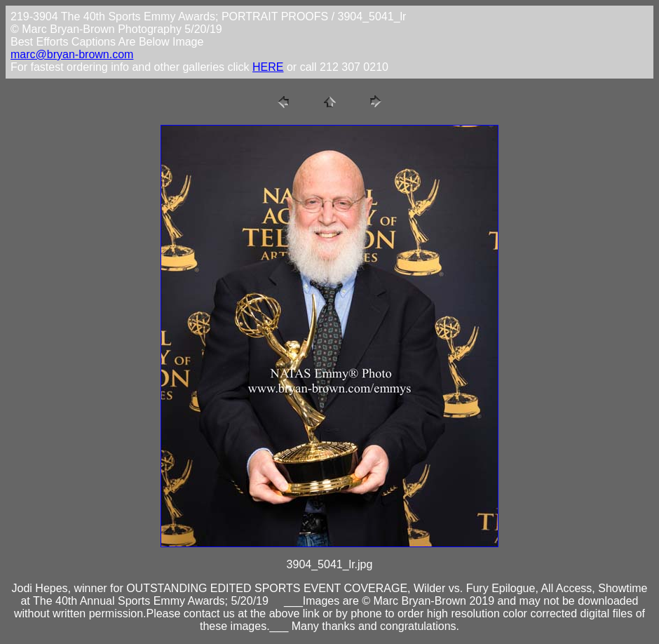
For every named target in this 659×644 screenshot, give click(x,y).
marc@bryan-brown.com (72, 54)
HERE (268, 67)
